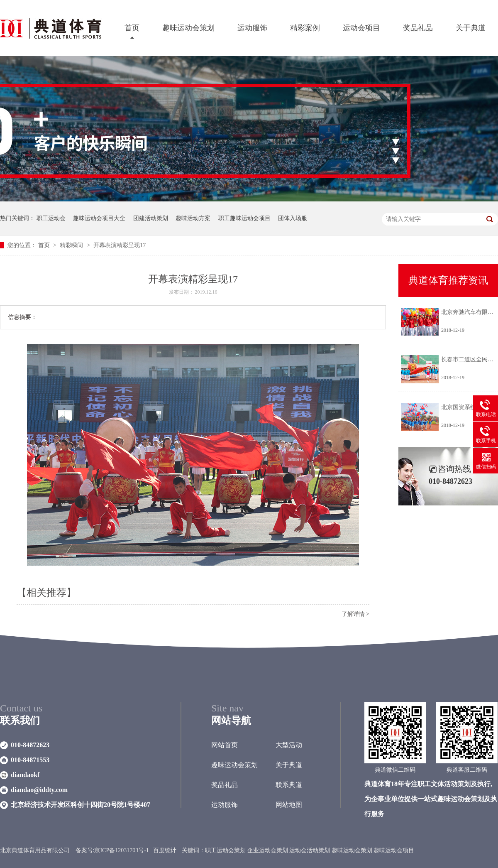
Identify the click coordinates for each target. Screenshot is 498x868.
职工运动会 (51, 218)
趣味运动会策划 (188, 28)
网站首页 (225, 745)
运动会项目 (361, 28)
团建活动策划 (151, 218)
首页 (132, 28)
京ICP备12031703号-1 (121, 850)
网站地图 (289, 805)
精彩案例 (305, 28)
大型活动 (289, 745)
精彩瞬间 (72, 245)
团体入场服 (293, 218)
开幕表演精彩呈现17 (120, 245)
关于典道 (471, 28)
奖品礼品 (418, 28)
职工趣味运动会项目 (244, 218)
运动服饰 (252, 28)
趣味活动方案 (193, 218)
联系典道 (289, 785)
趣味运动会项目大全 (99, 218)
